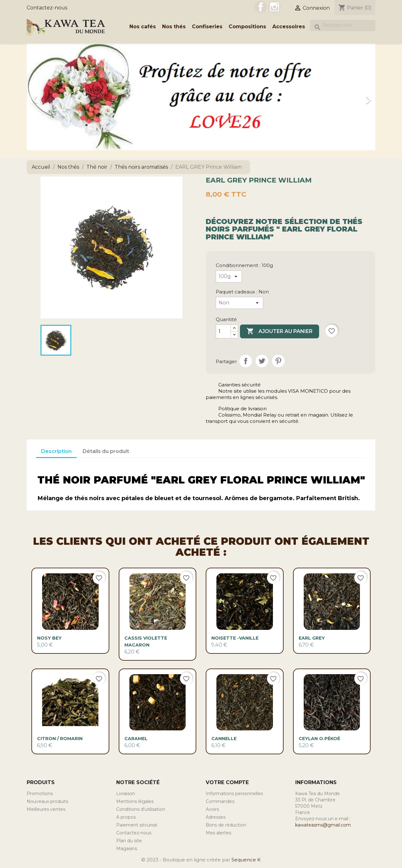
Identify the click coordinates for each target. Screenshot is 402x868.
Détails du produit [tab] (106, 451)
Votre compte (227, 782)
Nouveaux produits (47, 801)
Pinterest (278, 361)
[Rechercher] (343, 25)
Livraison (126, 794)
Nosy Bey (49, 638)
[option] (201, 97)
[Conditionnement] (229, 276)
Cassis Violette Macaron (146, 641)
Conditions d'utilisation (141, 809)
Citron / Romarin (60, 739)
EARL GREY (312, 638)
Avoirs (212, 809)
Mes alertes (218, 833)
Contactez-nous (47, 8)
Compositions (247, 27)
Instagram (274, 7)
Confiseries (207, 27)
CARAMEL (136, 739)
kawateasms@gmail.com (323, 825)
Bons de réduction (226, 825)
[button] (53, 97)
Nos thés (174, 27)
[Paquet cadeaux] (239, 303)
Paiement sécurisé (137, 825)
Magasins (127, 849)
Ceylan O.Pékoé (319, 739)
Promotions (40, 794)
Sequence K (246, 860)
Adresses (216, 817)
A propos (126, 817)
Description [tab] (56, 451)
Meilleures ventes (46, 809)
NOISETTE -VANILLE (235, 638)
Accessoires (289, 27)
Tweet (262, 361)
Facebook (261, 7)
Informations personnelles (234, 794)
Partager (246, 361)
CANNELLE (224, 739)
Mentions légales (135, 801)
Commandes (220, 801)
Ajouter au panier (280, 331)
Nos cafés (143, 27)
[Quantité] (223, 331)
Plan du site (129, 841)
